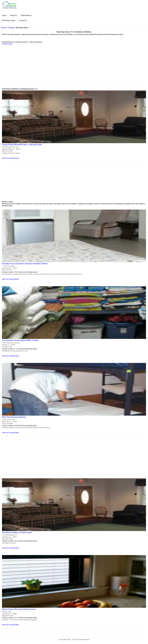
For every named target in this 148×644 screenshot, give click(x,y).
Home (4, 28)
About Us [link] (13, 15)
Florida (11, 28)
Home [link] (4, 15)
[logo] (9, 5)
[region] (74, 68)
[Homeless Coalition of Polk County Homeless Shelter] (74, 514)
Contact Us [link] (23, 20)
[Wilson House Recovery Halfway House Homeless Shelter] (74, 590)
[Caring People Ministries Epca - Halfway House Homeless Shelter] (74, 125)
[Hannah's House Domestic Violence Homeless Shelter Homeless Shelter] (74, 245)
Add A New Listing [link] (8, 20)
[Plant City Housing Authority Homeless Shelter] (74, 398)
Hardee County (7, 44)
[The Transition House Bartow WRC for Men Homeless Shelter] (74, 321)
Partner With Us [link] (26, 15)
